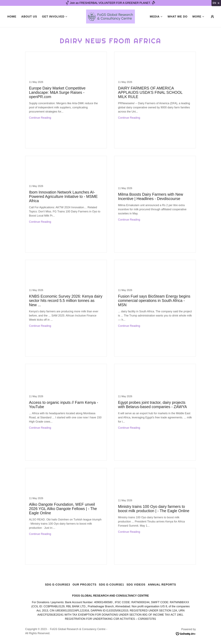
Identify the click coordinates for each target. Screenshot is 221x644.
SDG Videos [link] (136, 585)
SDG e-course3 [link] (58, 585)
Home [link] (12, 17)
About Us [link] (29, 17)
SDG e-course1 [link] (111, 585)
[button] (55, 17)
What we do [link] (178, 17)
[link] (110, 16)
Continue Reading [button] (40, 118)
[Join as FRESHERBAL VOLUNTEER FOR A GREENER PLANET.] (110, 3)
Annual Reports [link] (162, 585)
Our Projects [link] (85, 585)
